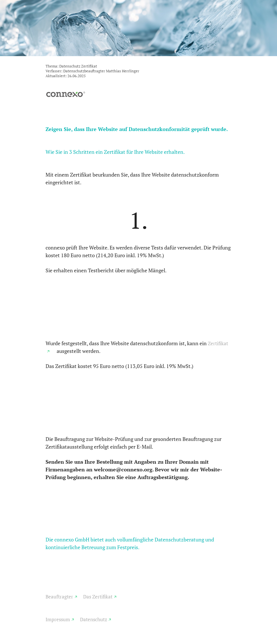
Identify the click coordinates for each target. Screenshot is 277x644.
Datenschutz (94, 619)
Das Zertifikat (98, 597)
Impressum (58, 619)
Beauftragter (59, 597)
